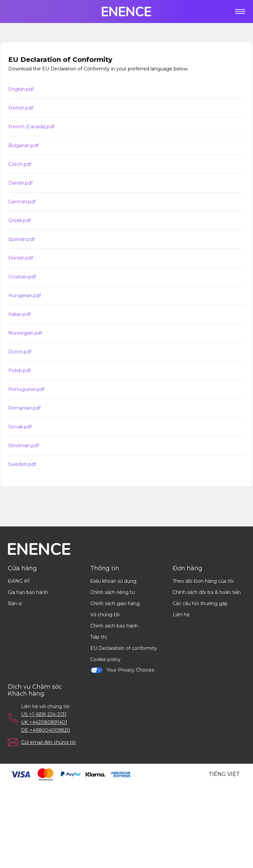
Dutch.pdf (20, 352)
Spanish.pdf (21, 239)
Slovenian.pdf (24, 446)
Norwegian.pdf (25, 333)
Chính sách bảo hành (114, 626)
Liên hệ (181, 615)
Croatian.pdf (22, 277)
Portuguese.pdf (26, 389)
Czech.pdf (20, 164)
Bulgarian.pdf (23, 145)
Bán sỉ (15, 603)
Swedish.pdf (22, 464)
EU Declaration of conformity (124, 648)
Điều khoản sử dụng (113, 581)
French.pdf (21, 108)
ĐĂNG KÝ (19, 581)
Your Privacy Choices (122, 670)
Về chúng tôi (105, 615)
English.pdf (21, 89)
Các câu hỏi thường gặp (200, 603)
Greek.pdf (19, 220)
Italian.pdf (19, 314)
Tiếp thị (99, 637)
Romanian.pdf (24, 408)
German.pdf (22, 202)
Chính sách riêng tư (112, 592)
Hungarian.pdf (25, 295)
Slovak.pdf (20, 427)
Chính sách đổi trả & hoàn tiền (207, 592)
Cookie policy (105, 659)
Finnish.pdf (21, 258)
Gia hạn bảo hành (28, 592)
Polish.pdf (19, 370)
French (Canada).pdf (31, 127)
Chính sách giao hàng (115, 603)
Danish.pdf (20, 183)
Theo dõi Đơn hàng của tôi (203, 581)
